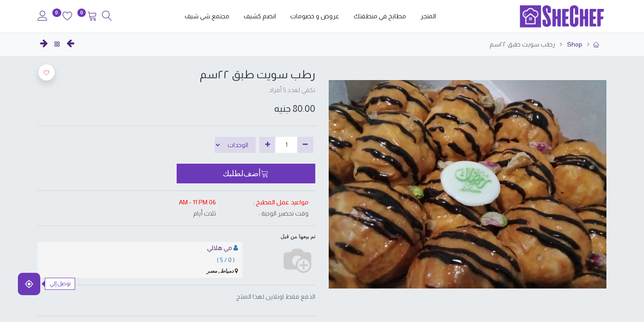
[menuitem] (428, 17)
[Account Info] (42, 17)
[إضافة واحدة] (268, 145)
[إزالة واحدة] (305, 145)
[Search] (107, 17)
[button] (246, 174)
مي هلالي (220, 248)
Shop (574, 44)
